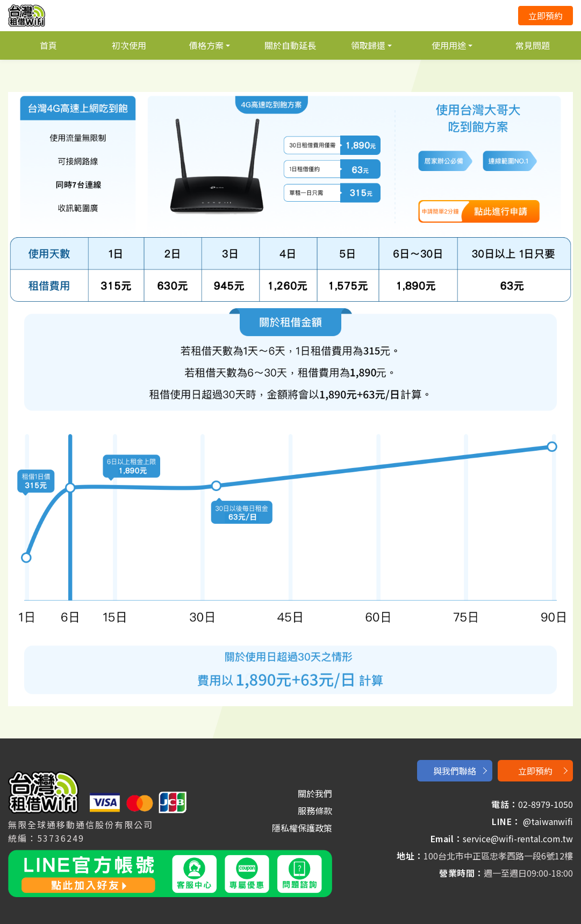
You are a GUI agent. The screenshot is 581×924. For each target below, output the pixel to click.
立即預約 (546, 16)
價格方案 (206, 45)
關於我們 (315, 793)
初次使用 (129, 45)
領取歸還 (368, 45)
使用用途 (449, 45)
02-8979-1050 (546, 804)
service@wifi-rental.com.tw (518, 838)
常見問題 (533, 45)
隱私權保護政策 (302, 828)
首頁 (48, 45)
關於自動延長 (290, 45)
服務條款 (315, 811)
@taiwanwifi (548, 821)
